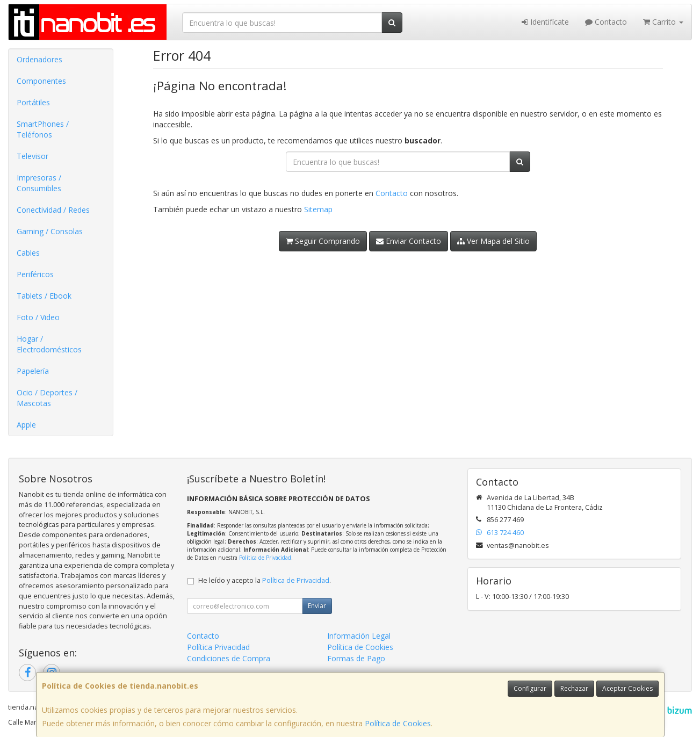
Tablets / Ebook (44, 296)
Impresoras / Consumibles (39, 183)
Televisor (33, 156)
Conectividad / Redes (53, 210)
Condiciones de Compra (229, 658)
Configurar (530, 688)
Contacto (606, 22)
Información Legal (359, 636)
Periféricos (35, 274)
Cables (28, 253)
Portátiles (33, 102)
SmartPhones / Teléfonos (43, 129)
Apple (26, 425)
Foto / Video (38, 317)
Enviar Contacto (409, 241)
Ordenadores (39, 59)
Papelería (33, 371)
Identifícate (545, 22)
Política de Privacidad (265, 558)
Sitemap (318, 209)
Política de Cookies (398, 723)
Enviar (317, 606)
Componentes (41, 81)
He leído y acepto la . (265, 580)
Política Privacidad (218, 647)
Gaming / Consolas (50, 231)
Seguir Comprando (323, 241)
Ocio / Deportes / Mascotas (47, 398)
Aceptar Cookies (627, 688)
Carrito (663, 22)
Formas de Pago (356, 658)
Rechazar (574, 688)
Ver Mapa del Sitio (493, 241)
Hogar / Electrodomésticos (49, 344)
